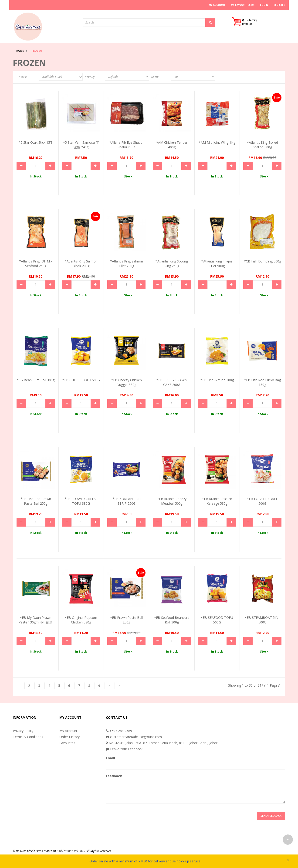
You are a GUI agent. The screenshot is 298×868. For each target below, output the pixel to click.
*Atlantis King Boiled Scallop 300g (262, 145)
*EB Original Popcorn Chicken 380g (81, 620)
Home (20, 51)
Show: (155, 77)
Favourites (67, 743)
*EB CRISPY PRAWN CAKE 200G (172, 382)
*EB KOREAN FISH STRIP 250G (127, 501)
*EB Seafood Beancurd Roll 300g (172, 620)
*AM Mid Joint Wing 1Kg (217, 142)
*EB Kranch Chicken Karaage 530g (217, 501)
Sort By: (90, 77)
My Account (68, 731)
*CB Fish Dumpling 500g (262, 261)
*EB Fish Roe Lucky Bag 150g (262, 382)
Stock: (23, 77)
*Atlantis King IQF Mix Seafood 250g (36, 264)
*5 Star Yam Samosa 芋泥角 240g (81, 145)
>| (120, 686)
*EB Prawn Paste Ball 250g (126, 620)
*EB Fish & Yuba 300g (217, 380)
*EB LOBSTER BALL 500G (262, 501)
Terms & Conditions (28, 737)
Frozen (37, 51)
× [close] (288, 860)
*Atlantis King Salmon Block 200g (81, 264)
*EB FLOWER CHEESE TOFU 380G (81, 501)
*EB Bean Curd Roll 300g (36, 380)
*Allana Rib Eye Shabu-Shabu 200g (127, 145)
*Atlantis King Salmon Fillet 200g (127, 264)
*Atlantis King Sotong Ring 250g (172, 264)
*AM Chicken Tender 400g (172, 145)
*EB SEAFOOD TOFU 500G (217, 620)
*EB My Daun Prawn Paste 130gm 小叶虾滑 (36, 620)
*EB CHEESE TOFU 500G (81, 380)
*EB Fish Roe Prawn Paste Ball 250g (36, 501)
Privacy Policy (23, 731)
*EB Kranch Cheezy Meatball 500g (172, 501)
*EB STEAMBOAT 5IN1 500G (262, 620)
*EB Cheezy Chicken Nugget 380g (127, 382)
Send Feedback (271, 816)
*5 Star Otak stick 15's (36, 142)
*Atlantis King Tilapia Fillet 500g (217, 264)
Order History (69, 737)
